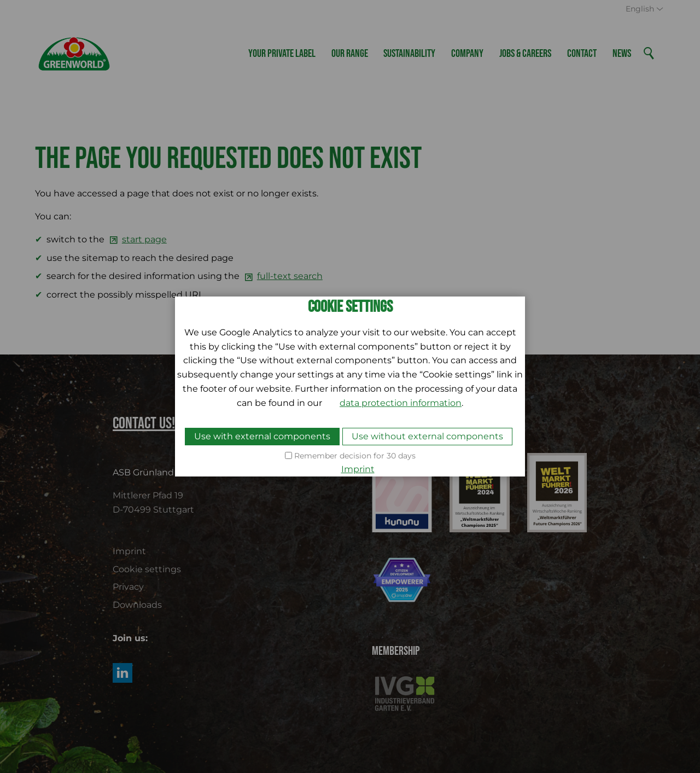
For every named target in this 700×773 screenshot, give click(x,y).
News (622, 54)
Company (467, 54)
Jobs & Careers (525, 54)
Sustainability (409, 54)
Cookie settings (147, 569)
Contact (582, 54)
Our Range (350, 54)
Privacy (128, 587)
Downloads (137, 605)
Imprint (129, 551)
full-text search (290, 276)
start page (144, 239)
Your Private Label (282, 54)
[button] (122, 673)
